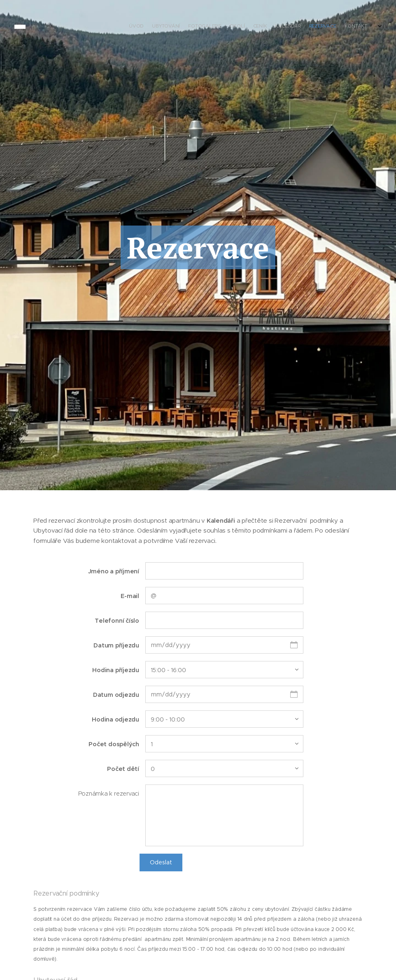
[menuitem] (317, 27)
